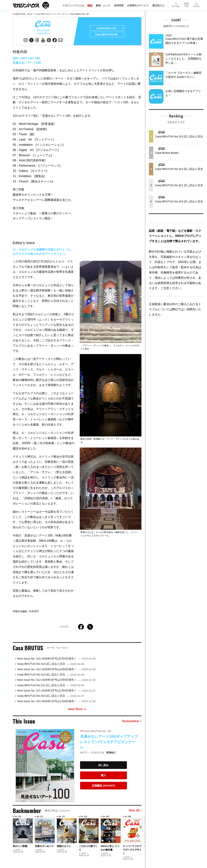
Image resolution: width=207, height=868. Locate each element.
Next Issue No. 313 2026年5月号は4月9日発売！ (56, 669)
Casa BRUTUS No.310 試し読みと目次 (51, 696)
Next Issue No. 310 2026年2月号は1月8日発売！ (56, 701)
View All (135, 811)
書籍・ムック (103, 5)
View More (77, 709)
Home (30, 14)
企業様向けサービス (138, 5)
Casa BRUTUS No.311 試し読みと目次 (51, 685)
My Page (176, 3)
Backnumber (132, 721)
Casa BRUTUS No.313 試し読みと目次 (51, 664)
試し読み (103, 765)
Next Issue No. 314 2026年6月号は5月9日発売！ (56, 659)
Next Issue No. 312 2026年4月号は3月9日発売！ (56, 680)
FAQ (186, 3)
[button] (138, 836)
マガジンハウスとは (73, 5)
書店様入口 (158, 5)
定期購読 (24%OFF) (103, 786)
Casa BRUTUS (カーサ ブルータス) (51, 14)
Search (197, 3)
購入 (103, 775)
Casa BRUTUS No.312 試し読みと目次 (51, 675)
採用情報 (119, 5)
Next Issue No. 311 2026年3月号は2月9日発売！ (56, 691)
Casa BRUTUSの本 (109, 35)
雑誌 (90, 5)
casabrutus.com (110, 28)
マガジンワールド (31, 5)
